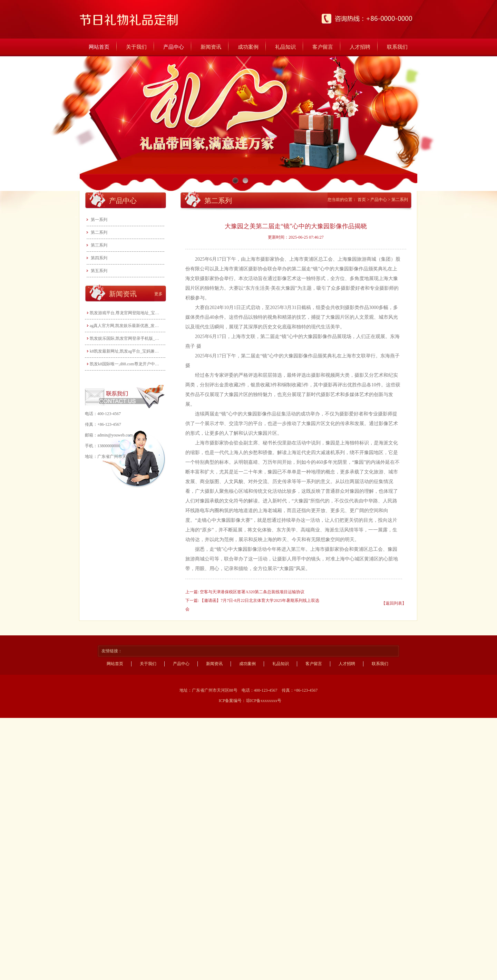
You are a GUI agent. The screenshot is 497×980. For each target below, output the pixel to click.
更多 (158, 294)
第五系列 (99, 271)
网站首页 (99, 47)
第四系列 (99, 258)
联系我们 (397, 47)
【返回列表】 (394, 603)
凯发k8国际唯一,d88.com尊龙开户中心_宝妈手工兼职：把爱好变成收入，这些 (126, 364)
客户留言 (323, 47)
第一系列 (99, 220)
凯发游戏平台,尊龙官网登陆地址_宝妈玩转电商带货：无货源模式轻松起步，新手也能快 (126, 313)
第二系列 (99, 232)
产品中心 (174, 47)
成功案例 (248, 47)
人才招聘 (360, 47)
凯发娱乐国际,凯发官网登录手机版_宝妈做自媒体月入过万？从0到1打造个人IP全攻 (126, 338)
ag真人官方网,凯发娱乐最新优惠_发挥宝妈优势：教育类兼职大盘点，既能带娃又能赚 (126, 326)
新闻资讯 (211, 47)
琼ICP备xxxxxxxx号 (264, 701)
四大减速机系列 (328, 453)
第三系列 (99, 245)
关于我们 (136, 47)
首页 (362, 200)
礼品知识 (285, 47)
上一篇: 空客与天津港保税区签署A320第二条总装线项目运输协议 (245, 592)
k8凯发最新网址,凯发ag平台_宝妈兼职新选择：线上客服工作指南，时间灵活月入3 (126, 351)
